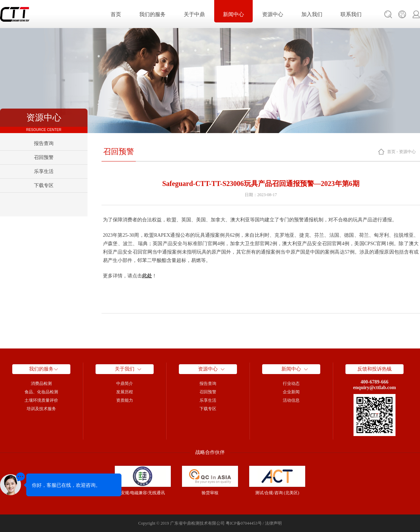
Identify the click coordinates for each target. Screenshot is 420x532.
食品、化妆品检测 (41, 392)
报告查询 (44, 143)
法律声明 (273, 523)
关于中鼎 (194, 14)
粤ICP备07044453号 (244, 523)
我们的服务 (152, 14)
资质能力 (125, 400)
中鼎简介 (125, 384)
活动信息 (291, 400)
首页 (116, 14)
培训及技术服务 (41, 409)
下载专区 (44, 185)
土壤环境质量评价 (41, 400)
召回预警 (44, 157)
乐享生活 (44, 171)
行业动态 (291, 384)
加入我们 (312, 14)
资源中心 (273, 14)
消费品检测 (41, 384)
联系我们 (351, 14)
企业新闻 (291, 392)
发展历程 (125, 392)
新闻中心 (233, 14)
